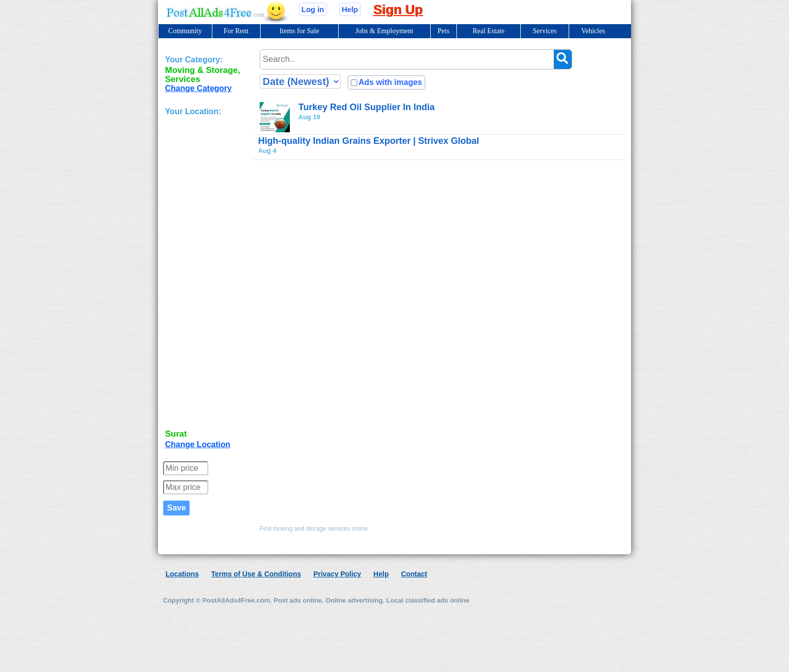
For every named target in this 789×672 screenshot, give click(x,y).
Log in (313, 9)
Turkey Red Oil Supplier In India (367, 107)
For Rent (236, 31)
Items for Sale (300, 31)
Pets (444, 31)
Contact (414, 574)
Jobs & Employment (384, 31)
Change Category (198, 88)
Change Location (198, 444)
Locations (182, 574)
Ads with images (390, 82)
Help (350, 9)
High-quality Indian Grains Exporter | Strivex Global (369, 141)
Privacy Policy (337, 574)
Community (185, 31)
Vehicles (593, 31)
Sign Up (398, 10)
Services (545, 31)
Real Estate (488, 31)
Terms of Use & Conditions (256, 574)
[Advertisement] (205, 274)
